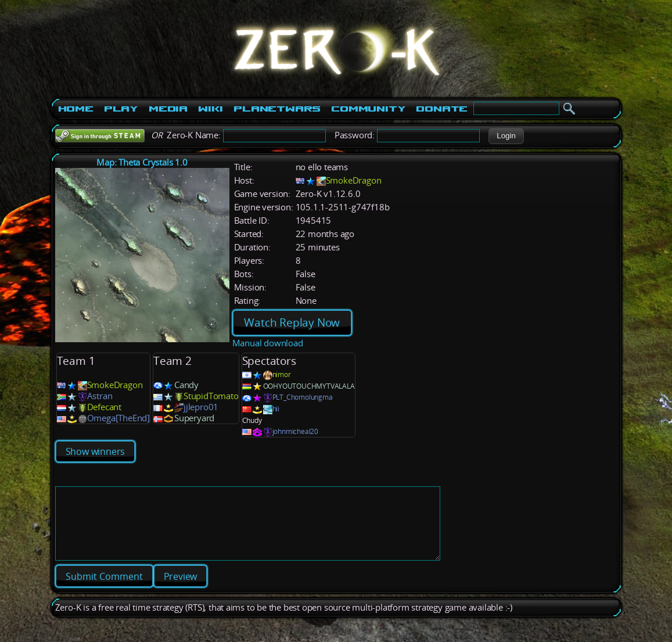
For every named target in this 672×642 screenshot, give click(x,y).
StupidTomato (211, 396)
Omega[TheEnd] (118, 418)
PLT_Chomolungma (303, 397)
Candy (186, 385)
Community (368, 109)
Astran (100, 396)
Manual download (268, 343)
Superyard (194, 418)
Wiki (211, 109)
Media (168, 109)
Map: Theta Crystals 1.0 (142, 162)
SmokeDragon (354, 180)
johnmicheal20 (295, 431)
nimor (282, 374)
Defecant (104, 407)
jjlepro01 (201, 407)
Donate (442, 109)
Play (121, 109)
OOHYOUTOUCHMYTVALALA (309, 386)
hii (276, 409)
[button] (506, 136)
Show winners (96, 451)
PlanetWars (277, 109)
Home (76, 109)
